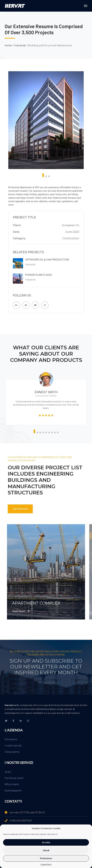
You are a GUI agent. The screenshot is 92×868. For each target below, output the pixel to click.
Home (8, 45)
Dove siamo (12, 752)
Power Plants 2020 (39, 275)
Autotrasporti (13, 791)
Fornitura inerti (14, 778)
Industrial (20, 45)
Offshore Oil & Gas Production (47, 260)
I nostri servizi (13, 746)
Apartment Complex (36, 603)
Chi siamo (11, 739)
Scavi (8, 772)
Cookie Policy (46, 864)
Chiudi (46, 850)
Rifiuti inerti (12, 784)
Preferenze (46, 858)
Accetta (46, 842)
